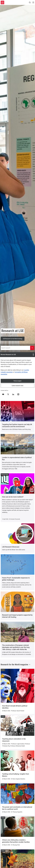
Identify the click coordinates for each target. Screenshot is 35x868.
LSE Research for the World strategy (13, 339)
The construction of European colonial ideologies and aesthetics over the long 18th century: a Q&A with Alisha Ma (16, 647)
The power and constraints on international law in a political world (17, 808)
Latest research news (17, 386)
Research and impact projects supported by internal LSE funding (17, 616)
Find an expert (17, 381)
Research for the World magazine (15, 665)
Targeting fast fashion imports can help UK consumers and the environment (17, 425)
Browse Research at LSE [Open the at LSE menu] (17, 355)
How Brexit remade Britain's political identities (15, 707)
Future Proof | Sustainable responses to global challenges (16, 579)
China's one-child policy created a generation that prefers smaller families (16, 841)
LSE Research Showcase (11, 547)
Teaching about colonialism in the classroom (14, 740)
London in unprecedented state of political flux (17, 459)
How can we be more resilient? (13, 497)
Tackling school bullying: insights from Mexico (16, 775)
